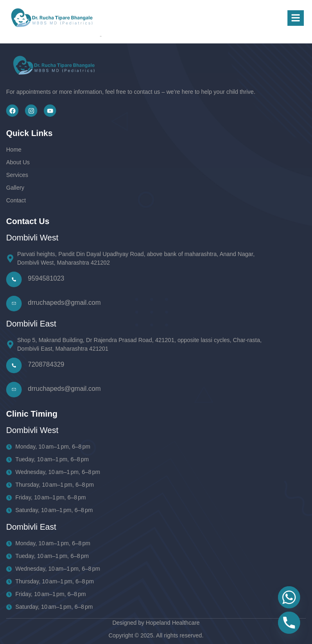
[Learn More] (138, 303)
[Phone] (289, 623)
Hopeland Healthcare (173, 623)
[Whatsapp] (289, 597)
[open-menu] (296, 18)
